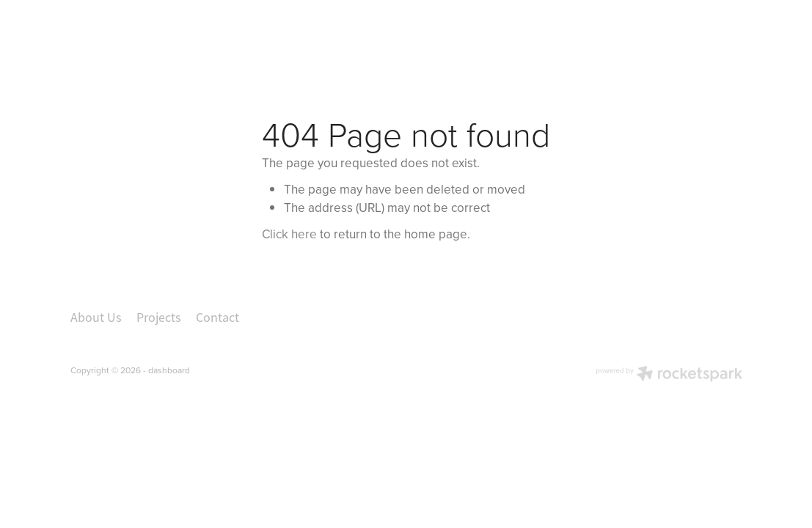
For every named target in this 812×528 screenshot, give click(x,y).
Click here (289, 234)
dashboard (169, 370)
